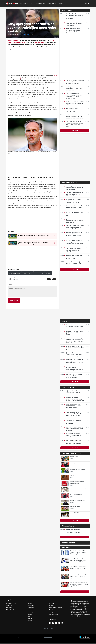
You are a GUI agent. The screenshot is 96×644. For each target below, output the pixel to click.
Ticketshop (55, 3)
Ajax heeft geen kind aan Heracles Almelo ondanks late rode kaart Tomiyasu (73, 110)
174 (87, 219)
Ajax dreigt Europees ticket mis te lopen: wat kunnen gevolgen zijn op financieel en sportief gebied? (73, 235)
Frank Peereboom (14, 40)
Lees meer (75, 131)
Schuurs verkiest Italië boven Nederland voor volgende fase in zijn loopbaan (74, 422)
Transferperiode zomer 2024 (77, 469)
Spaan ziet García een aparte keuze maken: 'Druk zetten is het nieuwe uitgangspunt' (74, 376)
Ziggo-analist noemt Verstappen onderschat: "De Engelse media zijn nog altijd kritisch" (79, 584)
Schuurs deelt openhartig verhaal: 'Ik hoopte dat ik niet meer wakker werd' (73, 435)
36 (87, 440)
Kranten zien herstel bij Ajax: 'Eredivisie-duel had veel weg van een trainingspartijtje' (73, 201)
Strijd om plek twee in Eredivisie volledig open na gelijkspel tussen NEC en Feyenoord (73, 392)
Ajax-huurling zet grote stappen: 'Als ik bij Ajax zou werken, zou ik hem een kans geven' (74, 326)
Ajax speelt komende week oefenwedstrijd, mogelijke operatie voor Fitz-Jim (72, 30)
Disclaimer (9, 608)
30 (87, 80)
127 (87, 353)
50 (87, 22)
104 (87, 366)
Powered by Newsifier (48, 628)
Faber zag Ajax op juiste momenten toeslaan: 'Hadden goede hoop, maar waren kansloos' (73, 415)
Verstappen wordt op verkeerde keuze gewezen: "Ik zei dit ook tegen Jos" (78, 576)
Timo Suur (27, 34)
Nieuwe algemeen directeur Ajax (78, 488)
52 (88, 115)
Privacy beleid (10, 610)
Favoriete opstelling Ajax (76, 494)
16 (88, 232)
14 (88, 404)
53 (88, 338)
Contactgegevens (11, 603)
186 (87, 186)
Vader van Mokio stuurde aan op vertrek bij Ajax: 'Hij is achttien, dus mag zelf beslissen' (74, 227)
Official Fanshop (37, 3)
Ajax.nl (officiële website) (56, 608)
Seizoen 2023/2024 (75, 513)
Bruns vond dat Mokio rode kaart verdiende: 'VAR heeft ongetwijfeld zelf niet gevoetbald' (72, 406)
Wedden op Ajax (53, 614)
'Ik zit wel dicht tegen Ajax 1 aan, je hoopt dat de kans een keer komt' (73, 214)
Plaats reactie (14, 300)
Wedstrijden (31, 605)
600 (87, 391)
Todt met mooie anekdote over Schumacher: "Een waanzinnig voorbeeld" (78, 568)
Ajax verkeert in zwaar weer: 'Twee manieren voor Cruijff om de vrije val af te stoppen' (73, 354)
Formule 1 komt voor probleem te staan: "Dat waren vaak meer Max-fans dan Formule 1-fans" (79, 560)
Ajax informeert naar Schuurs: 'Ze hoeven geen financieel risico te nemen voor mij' (74, 221)
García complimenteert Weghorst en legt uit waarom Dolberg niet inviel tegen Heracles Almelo (73, 96)
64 (87, 374)
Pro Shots (52, 605)
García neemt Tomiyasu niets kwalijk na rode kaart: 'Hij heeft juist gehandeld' (73, 24)
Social (49, 3)
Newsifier (51, 603)
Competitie (26, 3)
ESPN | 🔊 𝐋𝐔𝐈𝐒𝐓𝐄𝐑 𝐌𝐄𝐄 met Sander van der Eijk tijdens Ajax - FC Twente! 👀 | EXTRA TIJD (74, 531)
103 (87, 359)
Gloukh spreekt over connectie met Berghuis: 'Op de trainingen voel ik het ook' (73, 89)
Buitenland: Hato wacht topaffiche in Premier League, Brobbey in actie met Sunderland (74, 399)
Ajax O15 (30, 621)
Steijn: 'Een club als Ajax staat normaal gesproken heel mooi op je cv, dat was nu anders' (73, 442)
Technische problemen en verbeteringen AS (77, 482)
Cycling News (53, 612)
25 (88, 29)
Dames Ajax (31, 612)
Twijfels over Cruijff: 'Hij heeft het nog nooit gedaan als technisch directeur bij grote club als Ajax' (74, 361)
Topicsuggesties (74, 463)
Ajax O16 (30, 619)
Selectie (30, 603)
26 (87, 398)
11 (32, 34)
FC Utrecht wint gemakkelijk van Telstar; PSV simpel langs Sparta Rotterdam (74, 429)
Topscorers (31, 608)
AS (31, 3)
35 (88, 102)
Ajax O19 (30, 614)
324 (87, 122)
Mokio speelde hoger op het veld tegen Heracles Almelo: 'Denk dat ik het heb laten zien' (74, 82)
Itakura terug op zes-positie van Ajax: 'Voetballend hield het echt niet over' (74, 333)
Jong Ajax (19, 78)
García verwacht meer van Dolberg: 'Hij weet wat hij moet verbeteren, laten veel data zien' (74, 117)
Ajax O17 (30, 616)
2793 (87, 108)
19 (88, 193)
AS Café (72, 475)
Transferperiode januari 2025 (77, 500)
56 (87, 247)
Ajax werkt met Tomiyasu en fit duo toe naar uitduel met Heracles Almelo (73, 257)
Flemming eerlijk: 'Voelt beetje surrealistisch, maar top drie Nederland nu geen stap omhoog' (73, 249)
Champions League (75, 507)
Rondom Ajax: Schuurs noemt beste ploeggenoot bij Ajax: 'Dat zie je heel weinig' (74, 188)
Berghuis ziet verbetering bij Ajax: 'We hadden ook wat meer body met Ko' (74, 103)
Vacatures (9, 605)
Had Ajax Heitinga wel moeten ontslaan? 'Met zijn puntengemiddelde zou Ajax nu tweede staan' (73, 368)
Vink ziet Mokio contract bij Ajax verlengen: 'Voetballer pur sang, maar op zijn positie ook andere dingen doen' (74, 340)
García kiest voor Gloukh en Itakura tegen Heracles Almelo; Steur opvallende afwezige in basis (73, 124)
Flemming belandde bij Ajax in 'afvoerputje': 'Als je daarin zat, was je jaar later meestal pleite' (73, 242)
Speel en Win (62, 3)
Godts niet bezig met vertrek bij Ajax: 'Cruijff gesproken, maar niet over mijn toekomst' (73, 194)
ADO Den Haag (39, 42)
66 (87, 14)
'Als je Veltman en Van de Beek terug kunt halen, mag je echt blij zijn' (74, 348)
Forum (45, 3)
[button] (86, 3)
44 (87, 212)
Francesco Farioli (74, 457)
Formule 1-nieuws (54, 610)
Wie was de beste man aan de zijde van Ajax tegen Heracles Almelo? (73, 207)
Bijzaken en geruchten (15, 273)
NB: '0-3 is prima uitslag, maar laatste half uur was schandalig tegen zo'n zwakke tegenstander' (74, 16)
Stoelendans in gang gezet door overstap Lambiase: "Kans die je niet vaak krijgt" (78, 552)
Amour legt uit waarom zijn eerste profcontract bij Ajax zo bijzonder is (73, 263)
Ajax (21, 3)
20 (87, 255)
